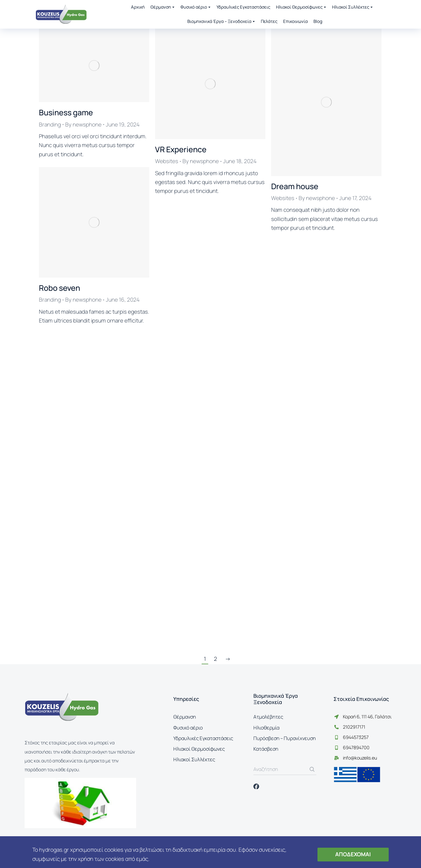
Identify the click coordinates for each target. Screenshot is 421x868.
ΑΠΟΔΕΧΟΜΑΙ (353, 854)
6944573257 (356, 737)
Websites (167, 161)
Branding (50, 124)
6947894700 (356, 748)
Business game (66, 112)
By (83, 124)
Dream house (295, 186)
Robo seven (59, 288)
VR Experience (181, 149)
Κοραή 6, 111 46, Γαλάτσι (367, 717)
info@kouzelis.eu (360, 758)
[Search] (312, 769)
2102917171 (354, 727)
